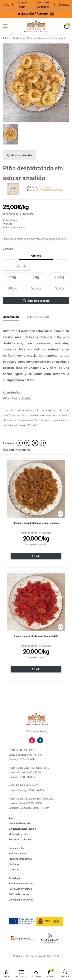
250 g (36, 288)
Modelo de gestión (19, 834)
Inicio (6, 5)
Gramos (36, 255)
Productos (18, 38)
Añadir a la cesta (36, 301)
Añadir (36, 556)
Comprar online (22, 5)
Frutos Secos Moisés (36, 545)
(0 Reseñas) (45, 533)
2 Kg (13, 277)
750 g (59, 277)
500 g (13, 288)
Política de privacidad (20, 889)
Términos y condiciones (21, 883)
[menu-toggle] (5, 26)
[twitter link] (35, 443)
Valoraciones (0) (38, 317)
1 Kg (36, 277)
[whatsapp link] (43, 443)
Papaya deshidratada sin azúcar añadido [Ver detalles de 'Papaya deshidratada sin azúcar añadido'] (36, 636)
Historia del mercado (20, 823)
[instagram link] (32, 740)
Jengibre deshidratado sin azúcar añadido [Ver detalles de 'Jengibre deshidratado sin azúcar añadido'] (36, 523)
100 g (59, 288)
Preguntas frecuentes (43, 5)
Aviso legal (14, 878)
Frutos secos (45, 187)
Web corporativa (17, 853)
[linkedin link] (27, 443)
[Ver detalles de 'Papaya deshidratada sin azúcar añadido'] (36, 602)
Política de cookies (19, 894)
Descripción (11, 317)
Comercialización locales (22, 829)
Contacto (64, 5)
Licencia (13, 869)
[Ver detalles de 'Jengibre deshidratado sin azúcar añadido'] (36, 489)
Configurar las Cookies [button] (21, 900)
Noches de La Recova (20, 839)
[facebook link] (20, 443)
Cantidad (8, 249)
